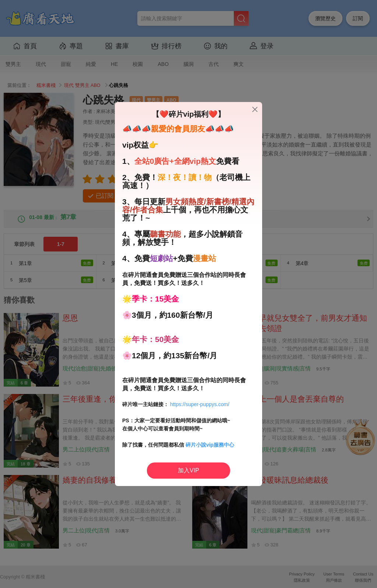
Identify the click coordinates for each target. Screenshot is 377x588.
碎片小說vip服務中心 (210, 445)
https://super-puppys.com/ (200, 404)
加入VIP (188, 470)
